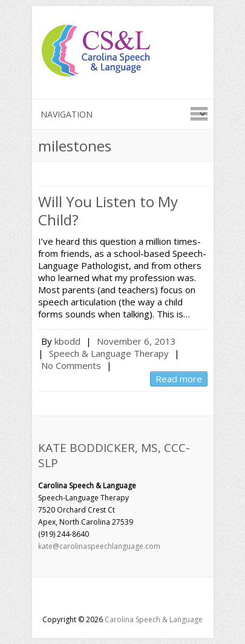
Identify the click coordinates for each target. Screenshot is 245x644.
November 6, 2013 (136, 341)
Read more (179, 379)
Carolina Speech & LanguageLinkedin (141, 599)
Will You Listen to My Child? (108, 211)
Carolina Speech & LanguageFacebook (105, 599)
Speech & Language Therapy (109, 353)
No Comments (71, 365)
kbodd (67, 341)
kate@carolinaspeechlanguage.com (99, 546)
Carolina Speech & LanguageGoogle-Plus (123, 599)
